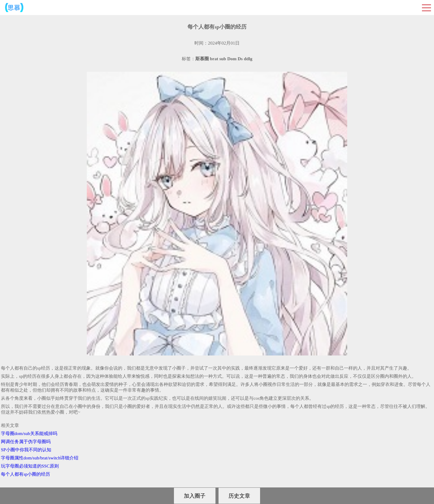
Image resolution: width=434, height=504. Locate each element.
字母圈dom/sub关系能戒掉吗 (29, 434)
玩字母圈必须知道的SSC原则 (30, 466)
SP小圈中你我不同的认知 (26, 450)
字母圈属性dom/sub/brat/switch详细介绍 (40, 458)
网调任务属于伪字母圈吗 (26, 442)
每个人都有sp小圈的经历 (25, 474)
